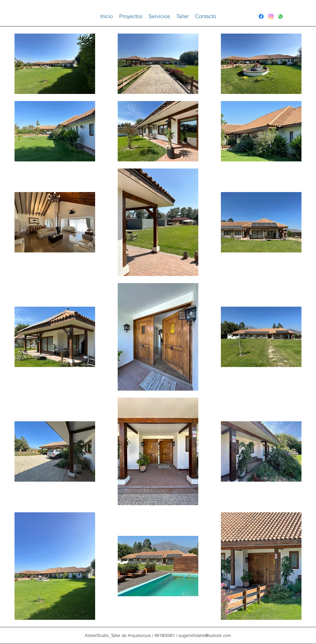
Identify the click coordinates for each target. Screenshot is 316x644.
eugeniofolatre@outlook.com (205, 635)
